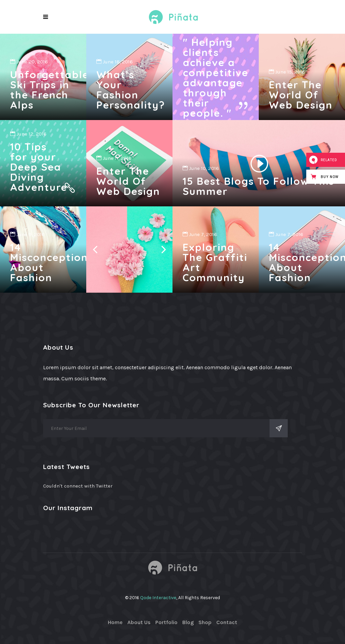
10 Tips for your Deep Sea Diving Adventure (39, 167)
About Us (139, 622)
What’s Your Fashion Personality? (131, 90)
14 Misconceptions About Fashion (52, 262)
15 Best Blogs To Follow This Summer (258, 186)
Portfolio (166, 622)
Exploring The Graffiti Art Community (215, 262)
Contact (227, 622)
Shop (205, 622)
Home (115, 622)
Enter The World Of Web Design (301, 95)
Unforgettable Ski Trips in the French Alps (50, 90)
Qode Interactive (158, 598)
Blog (188, 622)
